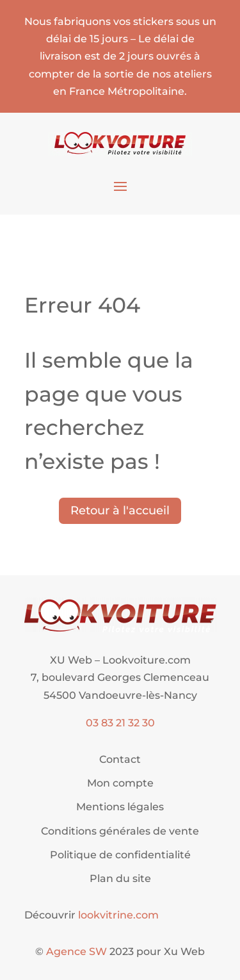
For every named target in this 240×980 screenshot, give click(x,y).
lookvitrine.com (118, 915)
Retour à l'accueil (120, 510)
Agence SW (76, 951)
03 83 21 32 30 (120, 723)
